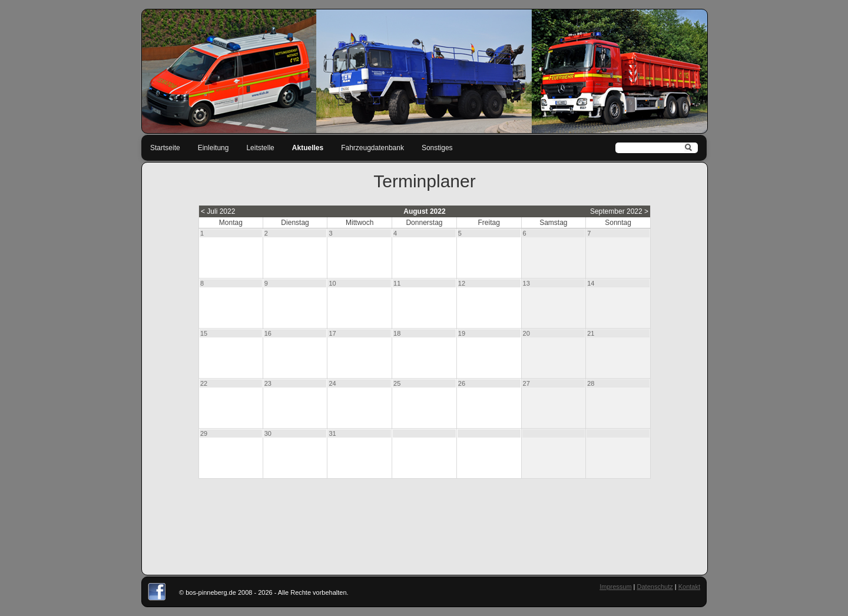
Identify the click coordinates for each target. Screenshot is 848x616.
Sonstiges (437, 148)
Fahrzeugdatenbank (372, 148)
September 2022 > (619, 211)
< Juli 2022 (218, 211)
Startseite (165, 148)
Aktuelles (308, 148)
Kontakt (689, 587)
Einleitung (213, 148)
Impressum (615, 587)
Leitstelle (260, 148)
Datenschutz (655, 587)
